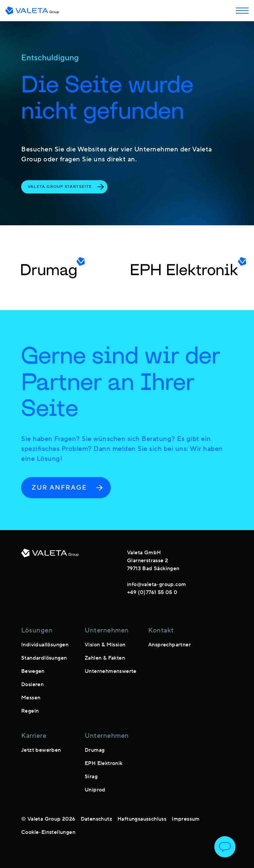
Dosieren (32, 684)
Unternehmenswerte (111, 671)
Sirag (91, 777)
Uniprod (95, 790)
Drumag (95, 750)
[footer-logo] (50, 571)
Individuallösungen (45, 645)
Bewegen (33, 671)
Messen (31, 698)
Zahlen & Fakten (105, 658)
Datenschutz (96, 819)
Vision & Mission (105, 645)
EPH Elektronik (104, 763)
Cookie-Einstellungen (48, 832)
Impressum (186, 819)
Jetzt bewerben (41, 750)
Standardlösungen (44, 658)
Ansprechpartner (169, 645)
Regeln (30, 711)
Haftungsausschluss (142, 819)
